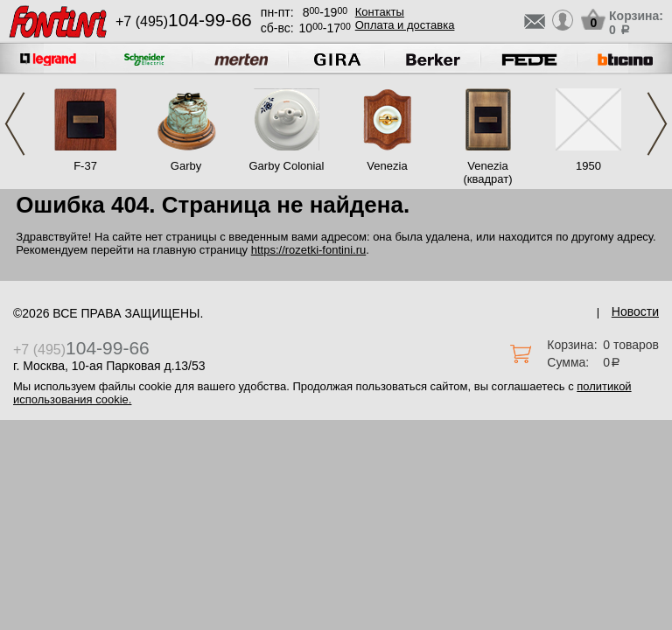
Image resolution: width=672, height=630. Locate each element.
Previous (15, 124)
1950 (588, 166)
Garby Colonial (287, 166)
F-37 (85, 166)
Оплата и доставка (405, 25)
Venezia (387, 166)
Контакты (380, 12)
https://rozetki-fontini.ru (309, 250)
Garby (186, 166)
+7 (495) (184, 21)
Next (657, 124)
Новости (635, 311)
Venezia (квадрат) (487, 172)
